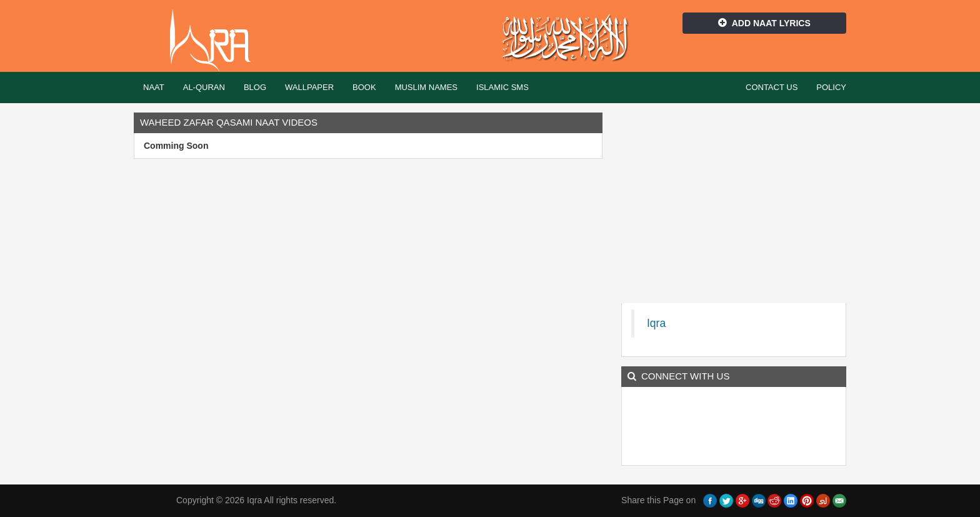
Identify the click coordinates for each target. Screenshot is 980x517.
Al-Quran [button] (204, 87)
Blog (255, 87)
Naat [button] (154, 87)
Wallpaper (309, 87)
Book (364, 87)
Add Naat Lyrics (764, 23)
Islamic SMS (502, 87)
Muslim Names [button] (426, 87)
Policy (831, 87)
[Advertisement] (734, 200)
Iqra (216, 41)
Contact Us (772, 87)
